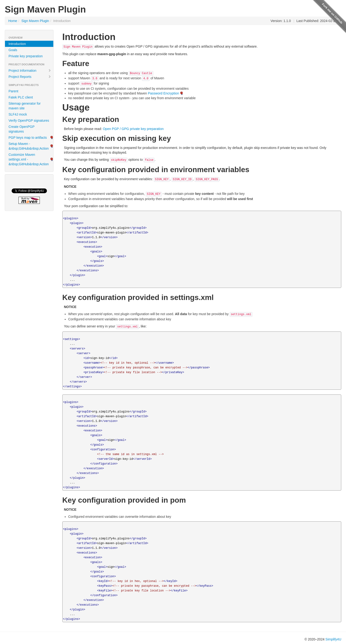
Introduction (17, 44)
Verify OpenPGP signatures (29, 121)
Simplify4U (333, 639)
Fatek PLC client (21, 97)
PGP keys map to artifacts (28, 138)
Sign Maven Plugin (35, 21)
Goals (13, 50)
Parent (13, 91)
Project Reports (30, 77)
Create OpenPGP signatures (21, 129)
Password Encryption (164, 93)
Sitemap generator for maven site (25, 106)
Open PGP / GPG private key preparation (133, 129)
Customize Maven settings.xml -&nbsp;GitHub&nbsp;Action (29, 159)
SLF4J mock (18, 114)
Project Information (30, 71)
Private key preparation (26, 56)
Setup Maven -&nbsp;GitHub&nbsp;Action (29, 146)
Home (13, 21)
